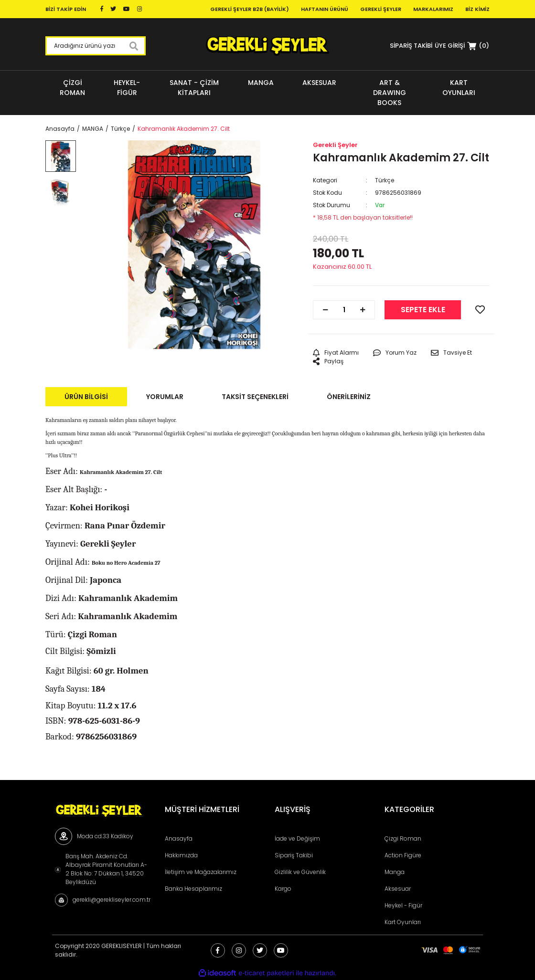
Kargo (283, 889)
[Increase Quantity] (363, 310)
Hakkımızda (181, 855)
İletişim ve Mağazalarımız (201, 872)
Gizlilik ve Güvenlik (300, 872)
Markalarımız (433, 9)
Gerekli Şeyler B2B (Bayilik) (250, 9)
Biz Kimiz (477, 9)
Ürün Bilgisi (86, 397)
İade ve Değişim (297, 838)
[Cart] (478, 46)
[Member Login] (450, 46)
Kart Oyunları (403, 922)
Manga (395, 872)
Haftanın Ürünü (325, 9)
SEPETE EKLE (423, 310)
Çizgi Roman (403, 838)
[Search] (96, 46)
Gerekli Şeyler (381, 9)
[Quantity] (344, 310)
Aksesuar (398, 889)
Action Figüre (403, 855)
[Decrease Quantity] (325, 310)
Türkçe (385, 180)
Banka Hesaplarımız (193, 889)
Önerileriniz (349, 397)
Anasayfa (179, 838)
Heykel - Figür (403, 905)
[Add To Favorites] (480, 310)
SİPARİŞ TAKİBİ (411, 46)
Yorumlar (165, 397)
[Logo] (267, 46)
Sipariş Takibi (294, 855)
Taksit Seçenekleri (255, 397)
